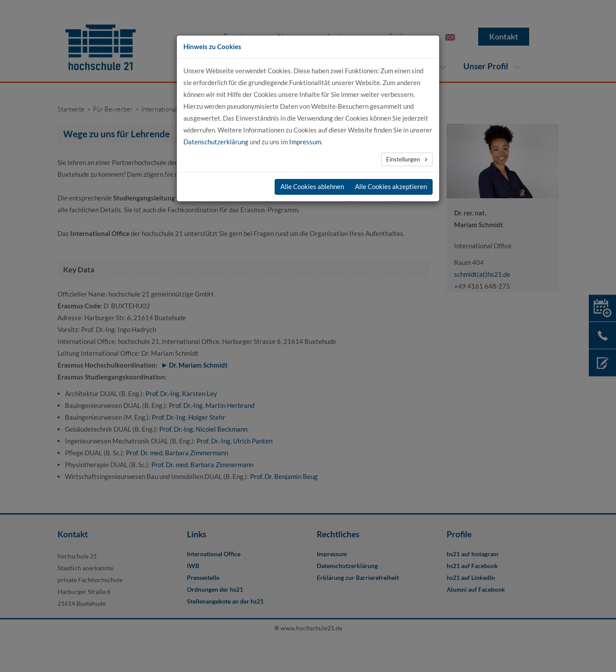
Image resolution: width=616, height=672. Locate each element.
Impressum (305, 142)
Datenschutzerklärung (216, 142)
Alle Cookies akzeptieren (391, 186)
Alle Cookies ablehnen (312, 186)
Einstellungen (404, 159)
